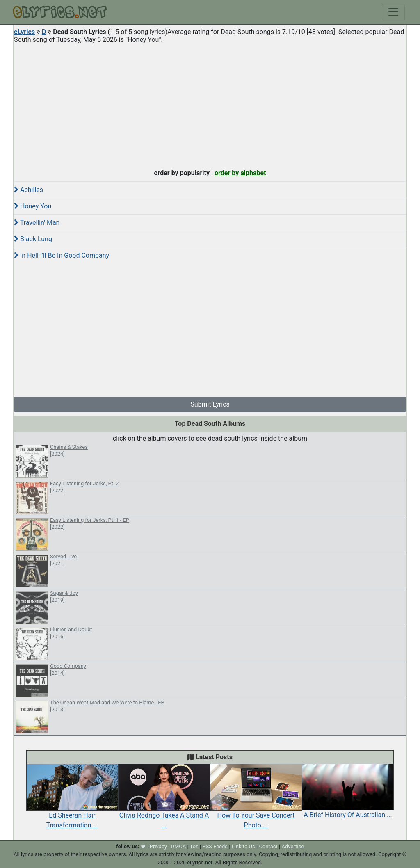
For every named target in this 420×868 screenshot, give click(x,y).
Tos (194, 846)
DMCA (178, 846)
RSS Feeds (215, 846)
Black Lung (33, 239)
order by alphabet (240, 173)
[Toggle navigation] (393, 12)
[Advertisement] (210, 104)
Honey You (33, 206)
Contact (268, 846)
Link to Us (243, 846)
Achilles (29, 190)
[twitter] (143, 846)
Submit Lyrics (210, 404)
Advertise (293, 846)
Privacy (158, 846)
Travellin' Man (37, 223)
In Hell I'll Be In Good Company (62, 255)
